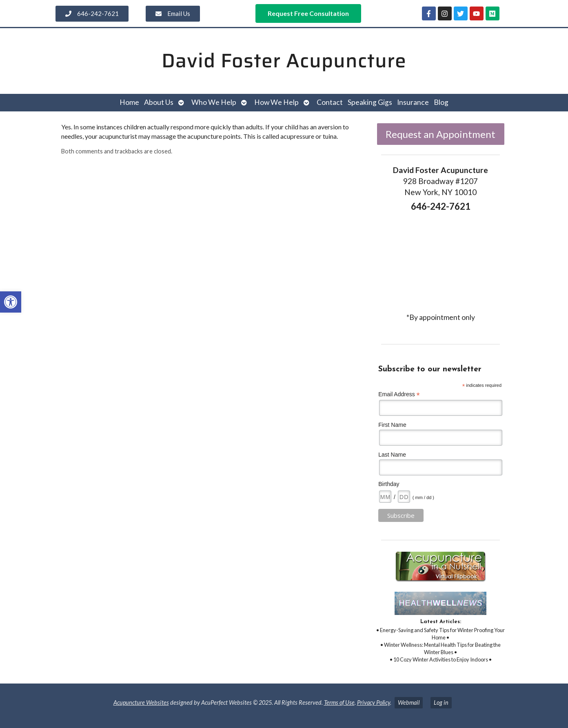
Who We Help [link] (214, 102)
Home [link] (129, 102)
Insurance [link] (413, 102)
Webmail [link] (409, 702)
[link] (11, 302)
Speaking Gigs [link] (370, 102)
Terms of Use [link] (339, 702)
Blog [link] (441, 102)
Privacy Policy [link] (374, 702)
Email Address (399, 394)
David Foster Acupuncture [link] (284, 61)
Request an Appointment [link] (440, 134)
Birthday (389, 484)
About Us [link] (159, 102)
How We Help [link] (276, 102)
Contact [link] (330, 102)
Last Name (392, 455)
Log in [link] (441, 702)
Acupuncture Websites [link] (141, 702)
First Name (392, 425)
